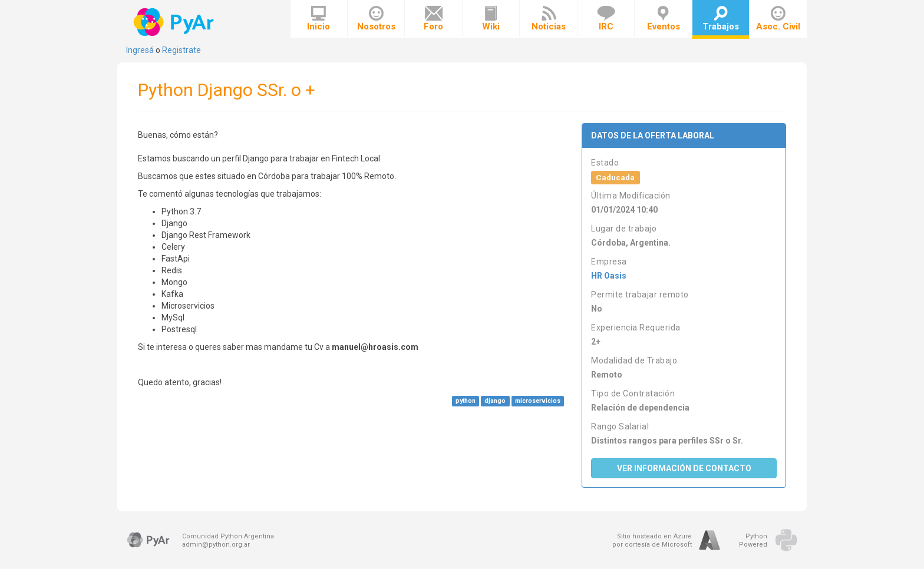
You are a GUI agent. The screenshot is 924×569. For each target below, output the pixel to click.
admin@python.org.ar (216, 545)
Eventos (664, 19)
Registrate (181, 50)
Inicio (319, 19)
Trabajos (721, 19)
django (495, 401)
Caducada (615, 177)
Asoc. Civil (778, 19)
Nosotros (376, 19)
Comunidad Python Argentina (228, 536)
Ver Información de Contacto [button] (684, 468)
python (466, 401)
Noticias (549, 19)
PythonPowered (753, 540)
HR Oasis (609, 276)
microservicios (538, 401)
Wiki (491, 19)
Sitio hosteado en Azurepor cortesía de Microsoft (652, 540)
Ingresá (140, 50)
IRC (606, 19)
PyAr (175, 22)
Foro (433, 19)
